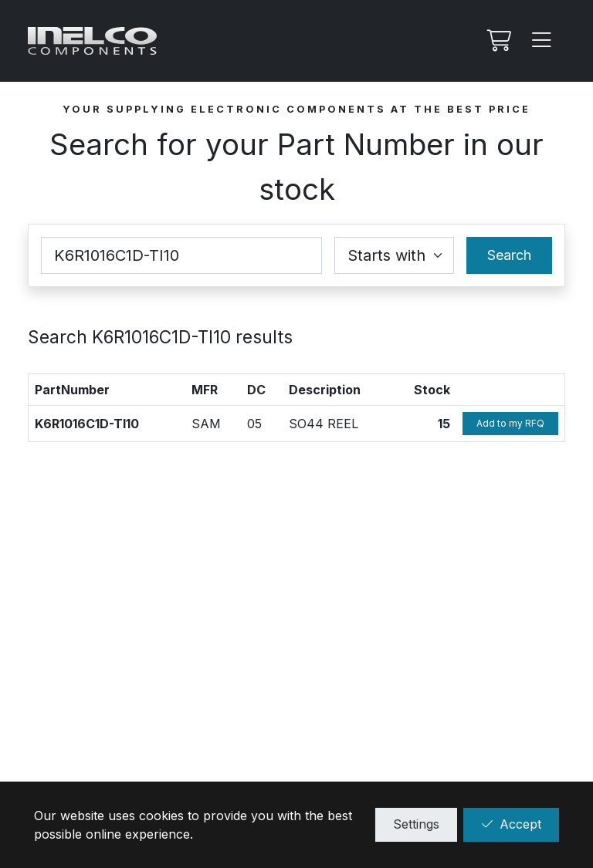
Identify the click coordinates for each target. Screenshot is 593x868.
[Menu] (542, 41)
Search (509, 255)
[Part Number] (181, 255)
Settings (416, 824)
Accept (511, 824)
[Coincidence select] (394, 255)
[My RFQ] (497, 41)
